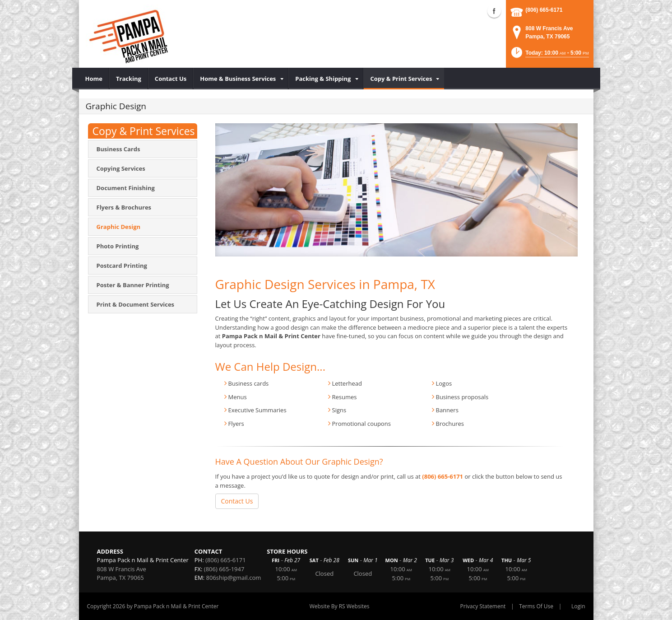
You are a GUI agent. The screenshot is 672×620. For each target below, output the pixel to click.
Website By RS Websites (340, 606)
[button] (549, 55)
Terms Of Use (536, 606)
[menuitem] (94, 79)
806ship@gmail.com (234, 578)
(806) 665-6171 (544, 10)
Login (578, 606)
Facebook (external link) (494, 11)
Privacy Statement (483, 606)
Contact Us (237, 501)
